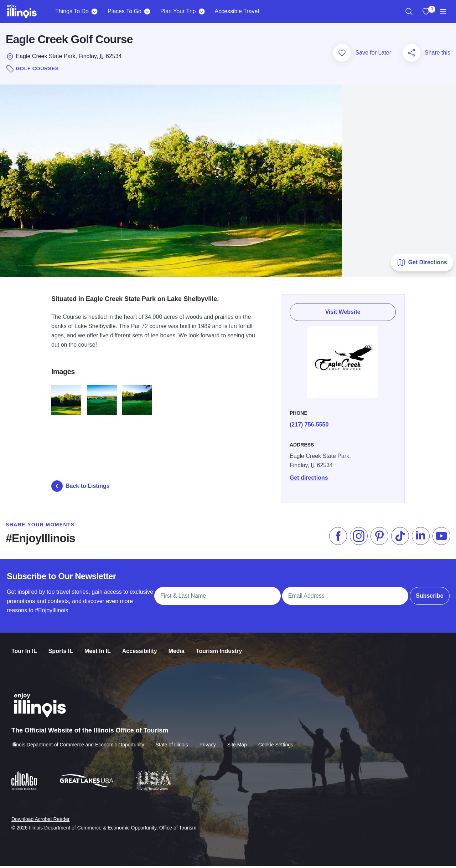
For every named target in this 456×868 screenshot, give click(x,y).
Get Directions (422, 264)
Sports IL (61, 646)
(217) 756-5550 (310, 422)
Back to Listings (81, 488)
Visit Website (343, 311)
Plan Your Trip (178, 11)
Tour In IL (24, 646)
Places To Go (125, 11)
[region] (409, 11)
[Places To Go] (147, 11)
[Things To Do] (95, 11)
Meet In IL (98, 646)
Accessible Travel (237, 11)
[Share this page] (411, 55)
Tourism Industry (219, 646)
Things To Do (72, 11)
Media (177, 646)
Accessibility (140, 646)
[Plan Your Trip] (201, 11)
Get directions (310, 476)
